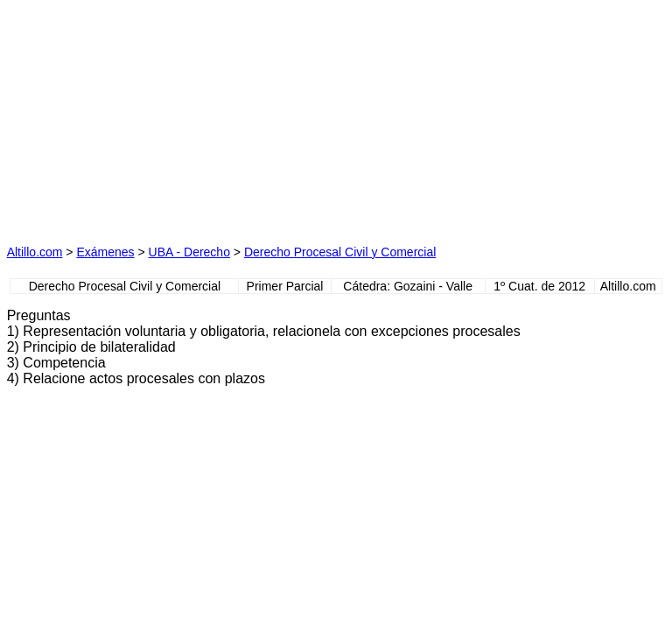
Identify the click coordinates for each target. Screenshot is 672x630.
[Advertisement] (171, 116)
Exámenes (105, 252)
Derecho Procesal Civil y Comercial (340, 252)
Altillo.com (35, 252)
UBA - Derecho (189, 252)
